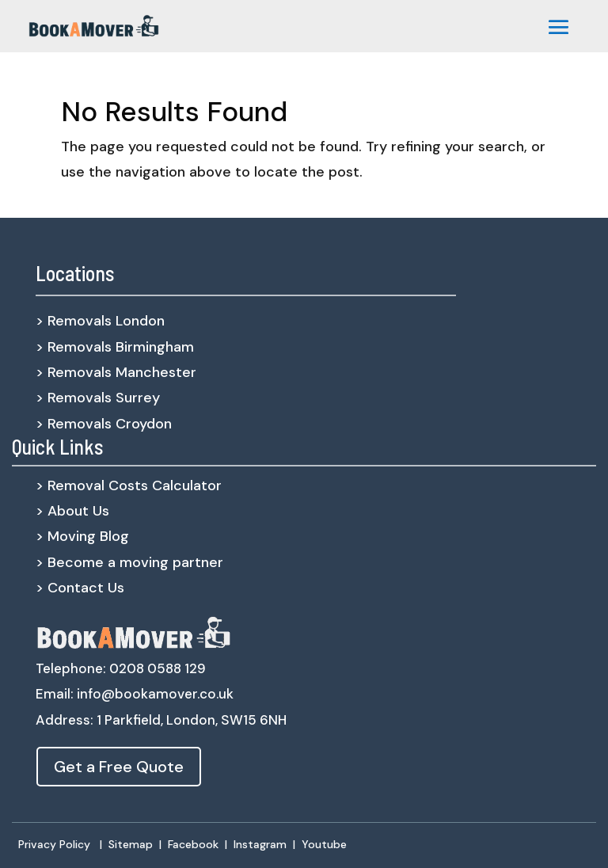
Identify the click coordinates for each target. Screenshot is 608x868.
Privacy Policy (54, 844)
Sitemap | (138, 844)
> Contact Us (80, 588)
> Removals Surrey (98, 398)
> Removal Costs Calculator (129, 485)
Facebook (193, 844)
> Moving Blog (82, 536)
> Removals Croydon (104, 424)
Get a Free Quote (119, 767)
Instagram (260, 844)
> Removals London (100, 321)
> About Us (72, 511)
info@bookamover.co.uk (155, 694)
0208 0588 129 (158, 668)
